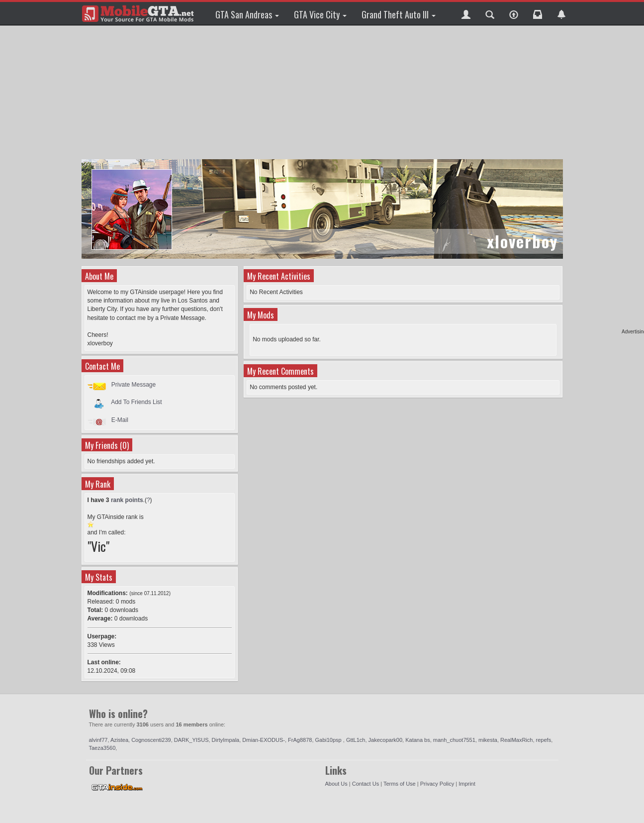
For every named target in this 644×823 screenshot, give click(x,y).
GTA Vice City (320, 14)
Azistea (119, 740)
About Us (336, 784)
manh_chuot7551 (454, 740)
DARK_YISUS (191, 740)
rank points (127, 500)
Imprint (467, 784)
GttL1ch (356, 740)
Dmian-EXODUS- (264, 740)
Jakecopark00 (386, 740)
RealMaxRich (516, 740)
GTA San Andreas (247, 14)
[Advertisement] (322, 92)
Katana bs (418, 740)
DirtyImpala (226, 740)
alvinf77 (98, 740)
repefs (544, 740)
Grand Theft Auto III (399, 14)
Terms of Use (400, 784)
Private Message (134, 385)
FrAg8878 (300, 740)
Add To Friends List (137, 402)
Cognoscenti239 (151, 740)
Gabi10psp (329, 740)
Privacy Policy (437, 784)
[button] (466, 13)
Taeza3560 (102, 748)
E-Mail (120, 420)
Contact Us (366, 784)
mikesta (488, 740)
